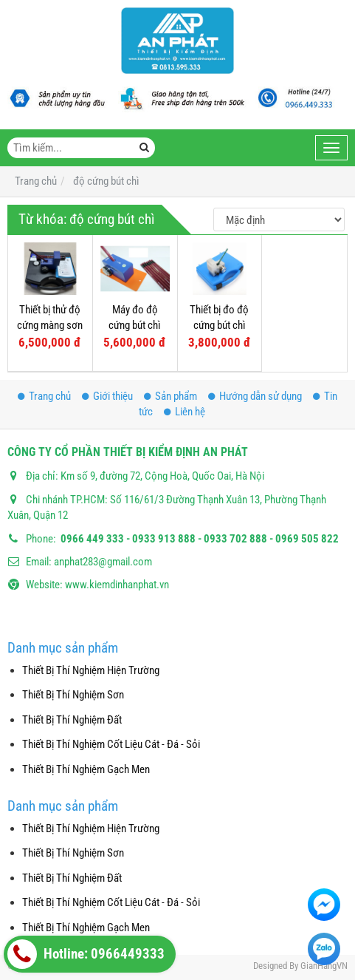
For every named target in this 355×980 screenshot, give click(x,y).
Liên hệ (185, 412)
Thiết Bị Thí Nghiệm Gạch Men (86, 769)
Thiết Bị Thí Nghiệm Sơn (73, 695)
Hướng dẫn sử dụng (255, 396)
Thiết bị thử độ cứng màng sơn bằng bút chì (50, 326)
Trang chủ (44, 396)
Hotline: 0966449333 (86, 954)
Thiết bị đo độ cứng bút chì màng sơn (219, 326)
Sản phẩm (170, 396)
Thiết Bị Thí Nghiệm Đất (72, 720)
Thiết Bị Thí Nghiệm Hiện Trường (91, 670)
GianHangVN (324, 966)
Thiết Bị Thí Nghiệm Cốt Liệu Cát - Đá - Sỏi (111, 744)
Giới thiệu (107, 396)
